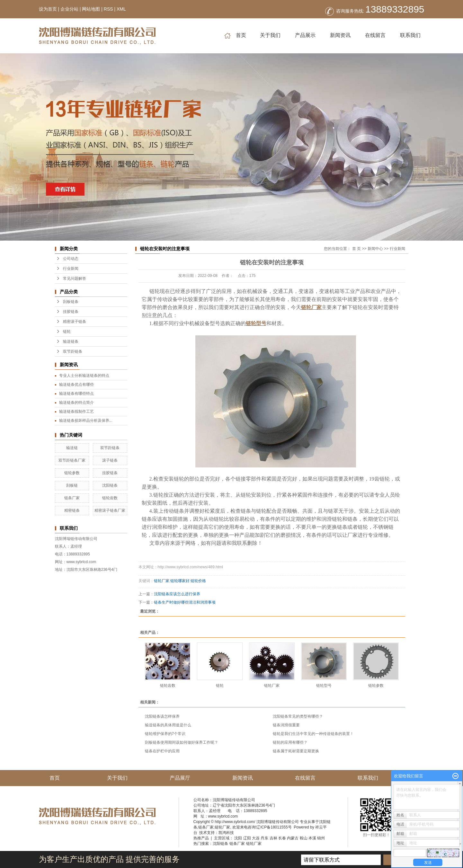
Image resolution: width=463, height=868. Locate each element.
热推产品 (201, 838)
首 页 (356, 249)
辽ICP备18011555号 (274, 827)
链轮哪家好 (180, 581)
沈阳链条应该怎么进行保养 (177, 594)
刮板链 (72, 485)
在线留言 (375, 35)
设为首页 (48, 9)
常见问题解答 (75, 279)
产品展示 (305, 35)
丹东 (264, 838)
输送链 (72, 448)
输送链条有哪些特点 (76, 394)
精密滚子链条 (75, 322)
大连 (256, 838)
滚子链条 (110, 460)
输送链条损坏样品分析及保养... (86, 421)
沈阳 (238, 838)
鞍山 (304, 838)
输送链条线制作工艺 (76, 412)
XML (121, 9)
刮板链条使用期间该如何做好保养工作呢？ (182, 742)
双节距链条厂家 (72, 460)
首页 (235, 35)
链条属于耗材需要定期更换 (296, 751)
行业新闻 (71, 269)
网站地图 (91, 9)
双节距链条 (73, 351)
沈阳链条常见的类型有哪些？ (298, 716)
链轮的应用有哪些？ (290, 742)
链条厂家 (72, 498)
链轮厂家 (162, 581)
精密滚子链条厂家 (110, 510)
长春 (282, 838)
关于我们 (270, 35)
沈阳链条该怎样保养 (162, 716)
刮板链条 (71, 302)
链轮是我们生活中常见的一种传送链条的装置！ (313, 734)
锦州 (321, 838)
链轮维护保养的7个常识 (165, 734)
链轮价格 (198, 581)
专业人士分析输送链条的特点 (84, 376)
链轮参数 (72, 473)
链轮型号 (324, 686)
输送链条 (71, 341)
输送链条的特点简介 (76, 403)
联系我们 (410, 35)
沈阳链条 (110, 485)
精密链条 (72, 510)
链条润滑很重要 (286, 725)
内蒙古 (293, 838)
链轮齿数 (110, 498)
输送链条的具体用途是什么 (168, 725)
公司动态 (71, 259)
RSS (108, 9)
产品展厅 (180, 778)
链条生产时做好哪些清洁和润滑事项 (185, 602)
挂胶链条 (71, 312)
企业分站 (69, 9)
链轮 (67, 332)
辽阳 (247, 838)
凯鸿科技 (226, 833)
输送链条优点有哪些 (76, 385)
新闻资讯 (340, 35)
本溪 (312, 838)
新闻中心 (375, 249)
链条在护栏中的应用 (162, 751)
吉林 (273, 838)
